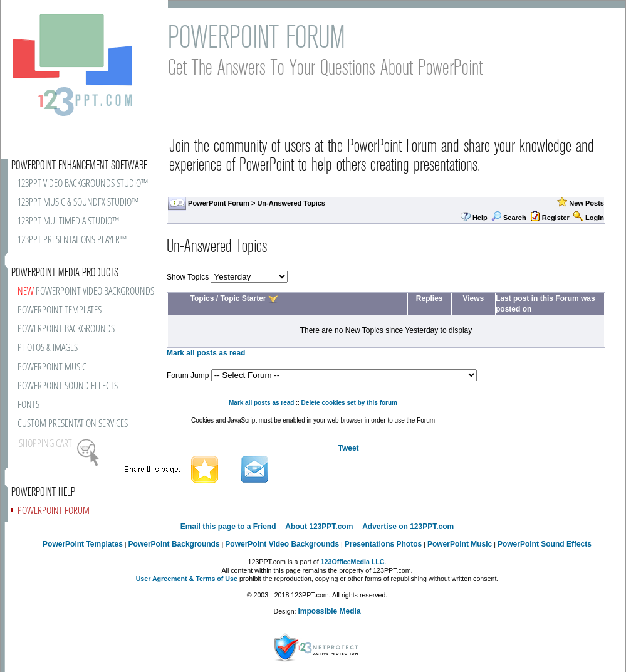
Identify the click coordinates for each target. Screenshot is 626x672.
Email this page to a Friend (228, 527)
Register (556, 218)
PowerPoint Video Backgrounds (282, 544)
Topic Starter (243, 298)
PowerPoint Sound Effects (545, 544)
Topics (202, 298)
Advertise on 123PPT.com (408, 527)
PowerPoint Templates (83, 544)
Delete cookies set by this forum (349, 403)
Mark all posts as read (206, 353)
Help (480, 218)
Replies (430, 298)
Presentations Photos (383, 544)
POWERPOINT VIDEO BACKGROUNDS (86, 292)
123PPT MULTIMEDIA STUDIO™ (68, 222)
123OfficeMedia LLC (353, 562)
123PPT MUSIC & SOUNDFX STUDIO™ (78, 203)
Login (595, 218)
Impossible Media (330, 611)
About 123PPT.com (319, 527)
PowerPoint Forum (219, 203)
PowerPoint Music (460, 544)
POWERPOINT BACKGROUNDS (66, 329)
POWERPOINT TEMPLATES (60, 311)
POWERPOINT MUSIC (52, 368)
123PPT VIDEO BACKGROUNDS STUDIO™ (83, 184)
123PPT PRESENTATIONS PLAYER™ (72, 240)
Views (473, 298)
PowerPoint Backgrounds (174, 544)
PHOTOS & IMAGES (48, 348)
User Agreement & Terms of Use (187, 579)
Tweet (348, 448)
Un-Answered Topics (291, 203)
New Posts (587, 203)
